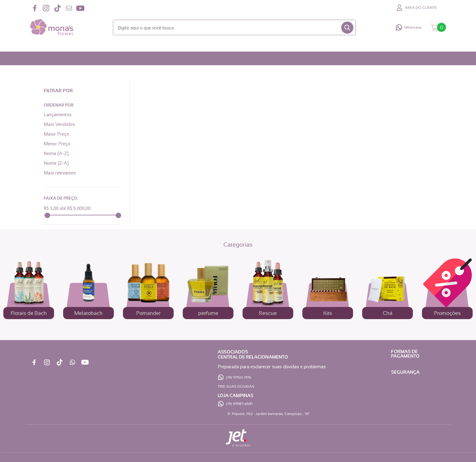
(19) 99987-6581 (239, 404)
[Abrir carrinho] (438, 27)
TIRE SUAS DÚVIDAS (236, 386)
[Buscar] (347, 28)
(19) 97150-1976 (239, 377)
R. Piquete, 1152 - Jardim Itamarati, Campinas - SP (269, 414)
